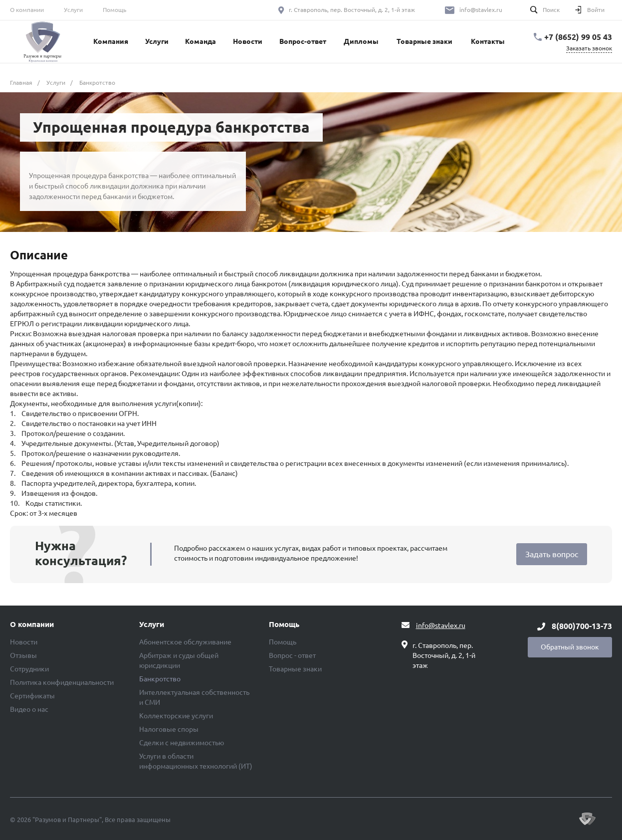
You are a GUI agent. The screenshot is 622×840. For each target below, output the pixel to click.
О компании (27, 10)
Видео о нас (29, 709)
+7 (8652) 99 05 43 (578, 37)
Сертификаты (32, 696)
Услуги (73, 10)
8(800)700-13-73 (582, 626)
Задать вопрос (552, 554)
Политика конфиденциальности (62, 682)
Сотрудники (29, 669)
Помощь (114, 10)
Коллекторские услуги (176, 716)
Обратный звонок (570, 647)
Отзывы (23, 655)
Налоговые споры (169, 729)
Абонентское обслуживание (185, 642)
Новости (24, 642)
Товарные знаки (295, 669)
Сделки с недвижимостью (182, 743)
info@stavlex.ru (481, 10)
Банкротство (160, 679)
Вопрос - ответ (292, 655)
